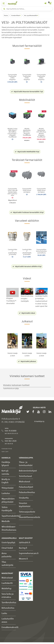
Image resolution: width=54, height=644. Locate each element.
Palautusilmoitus (27, 492)
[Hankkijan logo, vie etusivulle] (14, 3)
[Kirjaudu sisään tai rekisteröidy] (45, 3)
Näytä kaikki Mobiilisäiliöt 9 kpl (27, 152)
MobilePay (6, 588)
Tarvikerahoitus (9, 602)
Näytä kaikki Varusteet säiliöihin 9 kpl (27, 266)
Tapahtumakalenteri (11, 516)
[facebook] (34, 412)
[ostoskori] (50, 3)
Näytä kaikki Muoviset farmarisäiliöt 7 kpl (27, 92)
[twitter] (28, 412)
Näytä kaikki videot (27, 313)
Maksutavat (25, 481)
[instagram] (45, 412)
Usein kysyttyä (8, 542)
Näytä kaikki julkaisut (27, 361)
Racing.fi (23, 548)
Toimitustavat (25, 476)
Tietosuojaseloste (27, 512)
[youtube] (39, 412)
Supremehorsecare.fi (29, 553)
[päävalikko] (4, 3)
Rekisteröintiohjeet (28, 471)
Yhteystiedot (8, 488)
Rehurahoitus (8, 608)
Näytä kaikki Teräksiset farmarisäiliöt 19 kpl (27, 212)
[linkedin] (50, 412)
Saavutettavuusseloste (29, 517)
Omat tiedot (7, 548)
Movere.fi (23, 559)
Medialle (6, 521)
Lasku (4, 613)
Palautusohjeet (26, 487)
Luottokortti (7, 583)
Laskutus (6, 493)
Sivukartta (24, 498)
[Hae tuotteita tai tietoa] (27, 9)
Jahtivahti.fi (25, 542)
